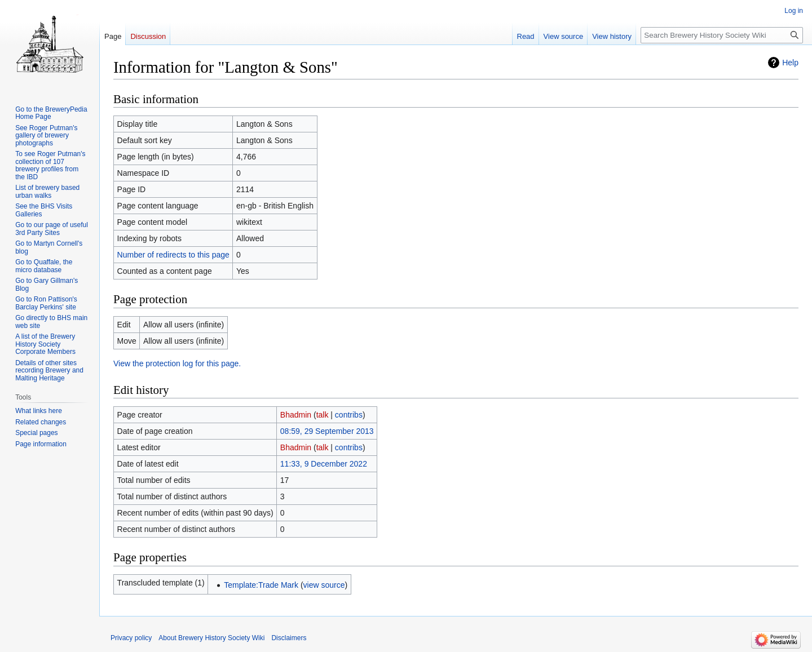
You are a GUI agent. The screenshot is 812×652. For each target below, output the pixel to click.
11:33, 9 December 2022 (324, 464)
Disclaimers (289, 638)
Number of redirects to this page (173, 255)
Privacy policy (131, 638)
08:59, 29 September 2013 (327, 431)
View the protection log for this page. (177, 363)
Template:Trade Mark (261, 585)
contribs (349, 415)
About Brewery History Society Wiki (211, 638)
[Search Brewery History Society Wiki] (722, 35)
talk (323, 415)
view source (324, 585)
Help (790, 63)
